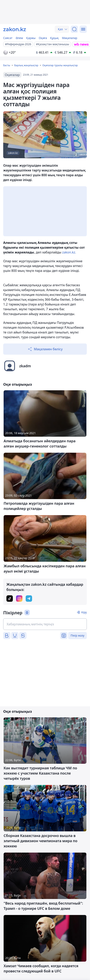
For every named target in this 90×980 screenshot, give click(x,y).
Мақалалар (70, 38)
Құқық (54, 38)
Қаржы (31, 38)
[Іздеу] (74, 29)
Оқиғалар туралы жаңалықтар (60, 65)
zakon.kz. (69, 252)
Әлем (19, 38)
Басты (7, 65)
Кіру (84, 612)
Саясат (8, 38)
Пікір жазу (77, 635)
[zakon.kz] (15, 29)
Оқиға (43, 38)
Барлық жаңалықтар (26, 65)
